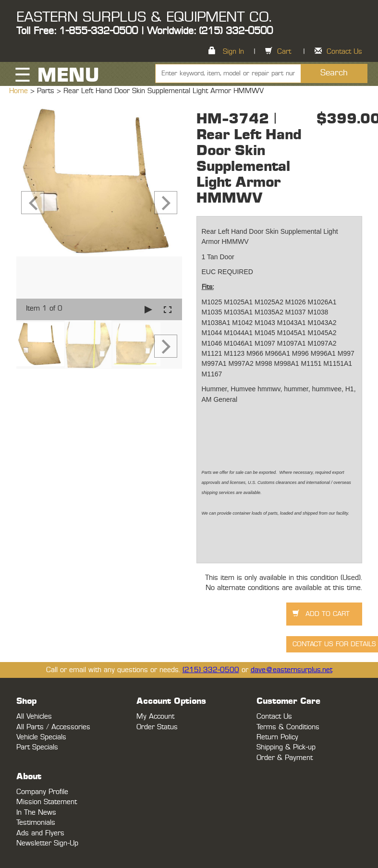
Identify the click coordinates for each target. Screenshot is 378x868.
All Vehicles (34, 717)
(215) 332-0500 (211, 670)
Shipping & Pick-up (286, 747)
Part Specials (37, 747)
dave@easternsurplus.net (292, 670)
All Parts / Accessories (53, 727)
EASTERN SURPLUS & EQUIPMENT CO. (144, 17)
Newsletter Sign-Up (47, 843)
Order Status (157, 727)
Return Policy (277, 737)
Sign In (233, 52)
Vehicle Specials (41, 737)
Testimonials (36, 823)
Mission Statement (47, 802)
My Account (155, 717)
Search (334, 73)
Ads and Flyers (40, 833)
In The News (36, 813)
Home (20, 91)
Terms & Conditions (288, 727)
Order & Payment (285, 758)
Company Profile (42, 792)
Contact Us (344, 52)
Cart (284, 52)
